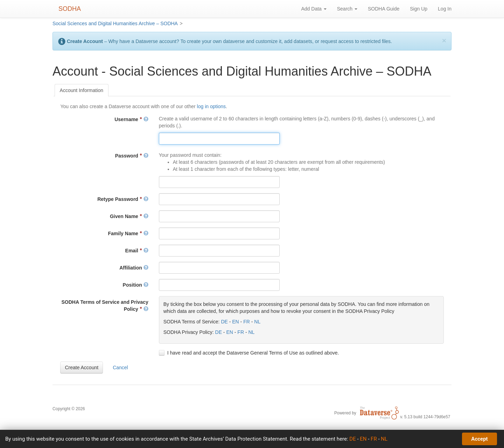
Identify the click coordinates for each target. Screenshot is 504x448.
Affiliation (134, 268)
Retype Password (123, 199)
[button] (82, 367)
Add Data (314, 9)
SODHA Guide (384, 9)
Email (137, 251)
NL (257, 322)
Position (136, 285)
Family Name (128, 233)
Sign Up (419, 9)
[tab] (82, 90)
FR (247, 322)
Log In (445, 9)
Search (347, 9)
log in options (212, 106)
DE (224, 322)
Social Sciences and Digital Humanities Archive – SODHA (115, 23)
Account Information (82, 90)
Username (131, 119)
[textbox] (219, 139)
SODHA (70, 9)
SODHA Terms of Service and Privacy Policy (105, 306)
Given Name (129, 216)
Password (132, 156)
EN (235, 322)
